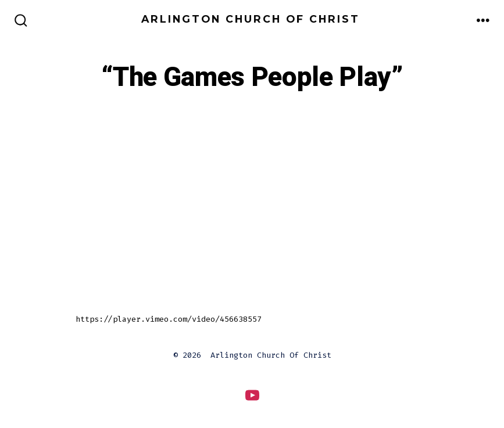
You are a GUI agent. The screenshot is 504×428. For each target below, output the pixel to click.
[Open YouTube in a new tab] (252, 395)
